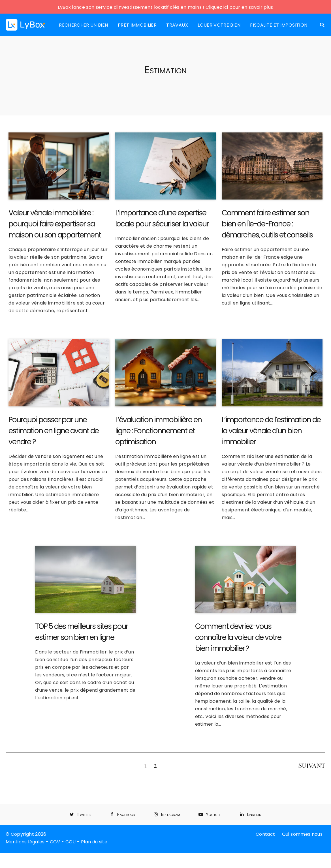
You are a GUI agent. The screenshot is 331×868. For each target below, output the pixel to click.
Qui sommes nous (302, 834)
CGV (55, 842)
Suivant (312, 765)
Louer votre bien (219, 25)
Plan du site (94, 842)
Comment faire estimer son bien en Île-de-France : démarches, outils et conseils (267, 224)
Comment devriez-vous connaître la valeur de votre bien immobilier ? (238, 637)
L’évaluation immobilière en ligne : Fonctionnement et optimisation (158, 431)
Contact (265, 834)
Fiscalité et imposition (279, 25)
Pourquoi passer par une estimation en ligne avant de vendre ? (54, 431)
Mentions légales (25, 842)
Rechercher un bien (83, 25)
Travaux (177, 25)
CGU (71, 842)
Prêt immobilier (137, 25)
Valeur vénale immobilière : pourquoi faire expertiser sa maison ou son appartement (55, 224)
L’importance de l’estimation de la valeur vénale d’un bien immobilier (271, 431)
